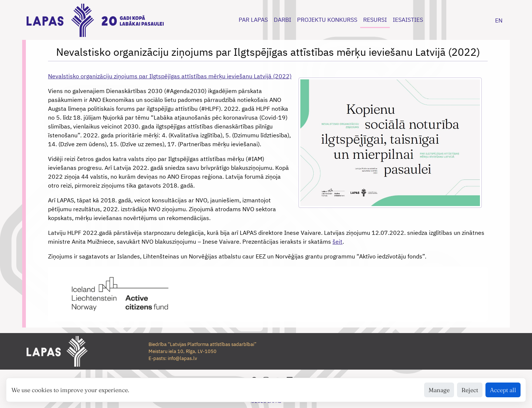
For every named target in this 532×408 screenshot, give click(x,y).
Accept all (503, 390)
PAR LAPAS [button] (253, 20)
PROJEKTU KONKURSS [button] (327, 20)
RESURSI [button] (375, 20)
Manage (439, 390)
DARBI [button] (282, 20)
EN (499, 20)
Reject (470, 390)
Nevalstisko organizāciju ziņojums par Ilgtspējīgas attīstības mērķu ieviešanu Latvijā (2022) (170, 76)
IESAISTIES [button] (408, 20)
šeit (337, 241)
